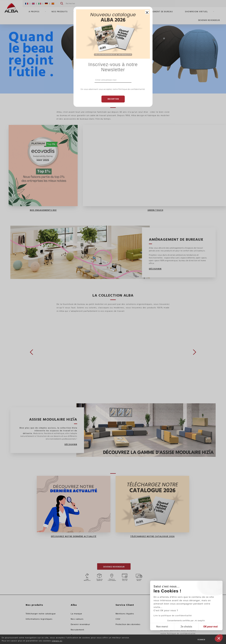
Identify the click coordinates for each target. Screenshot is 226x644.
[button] (219, 638)
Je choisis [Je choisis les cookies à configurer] (186, 627)
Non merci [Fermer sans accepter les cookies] (162, 627)
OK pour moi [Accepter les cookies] (211, 627)
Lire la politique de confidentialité (173, 616)
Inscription (113, 99)
